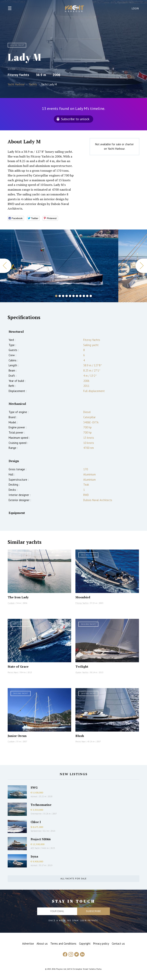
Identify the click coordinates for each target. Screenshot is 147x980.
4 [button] (67, 296)
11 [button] (91, 296)
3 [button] (63, 296)
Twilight (82, 666)
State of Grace (18, 666)
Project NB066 (41, 839)
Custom (11, 603)
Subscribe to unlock (75, 119)
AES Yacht (35, 848)
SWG (34, 787)
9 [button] (84, 296)
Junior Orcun (17, 736)
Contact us (118, 944)
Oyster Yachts (82, 672)
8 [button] (80, 296)
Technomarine (41, 805)
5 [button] (70, 296)
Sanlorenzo (36, 831)
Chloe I (36, 822)
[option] (59, 266)
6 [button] (73, 296)
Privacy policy (101, 944)
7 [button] (77, 296)
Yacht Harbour (75, 9)
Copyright (85, 944)
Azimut (34, 796)
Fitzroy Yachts (18, 75)
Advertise (28, 944)
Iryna (34, 856)
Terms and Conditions (63, 944)
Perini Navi (13, 672)
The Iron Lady (18, 597)
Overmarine (36, 814)
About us (42, 944)
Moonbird (83, 597)
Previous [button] (6, 266)
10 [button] (87, 296)
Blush (80, 736)
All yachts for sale (73, 878)
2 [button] (60, 296)
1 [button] (56, 296)
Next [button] (141, 266)
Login (135, 9)
